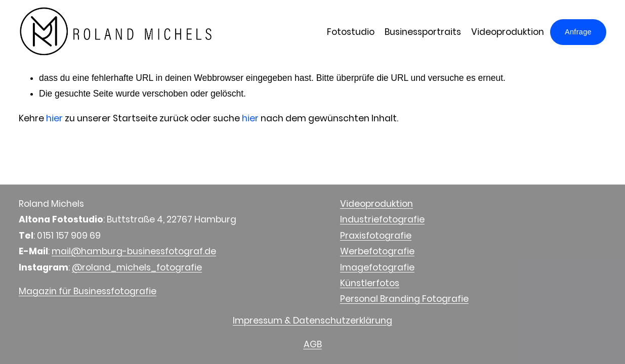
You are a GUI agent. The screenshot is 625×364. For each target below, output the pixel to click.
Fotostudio (351, 32)
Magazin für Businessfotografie (88, 291)
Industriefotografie (382, 219)
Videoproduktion (508, 32)
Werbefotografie (377, 251)
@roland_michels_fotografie (137, 267)
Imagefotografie (377, 267)
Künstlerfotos (370, 283)
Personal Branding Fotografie (404, 299)
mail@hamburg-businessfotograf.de (134, 251)
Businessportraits (423, 32)
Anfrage (578, 32)
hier (54, 118)
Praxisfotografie (376, 236)
